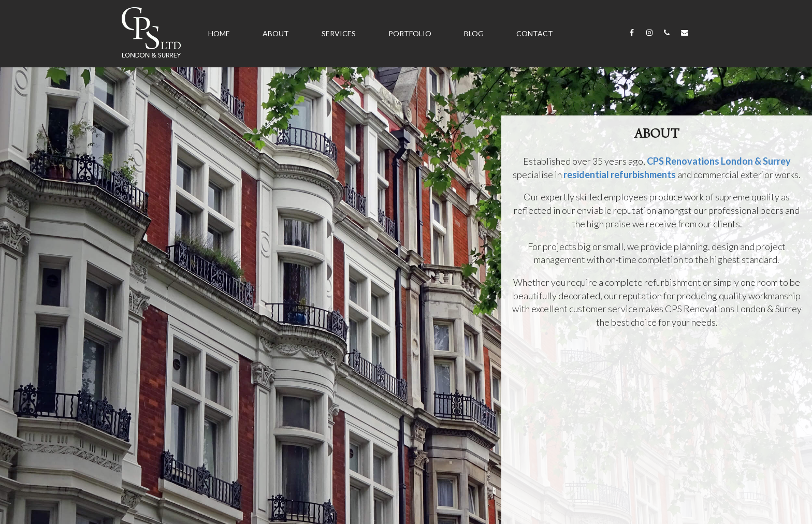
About (276, 33)
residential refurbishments (620, 174)
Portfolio (410, 33)
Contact (535, 33)
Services (339, 33)
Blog (474, 33)
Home (219, 33)
